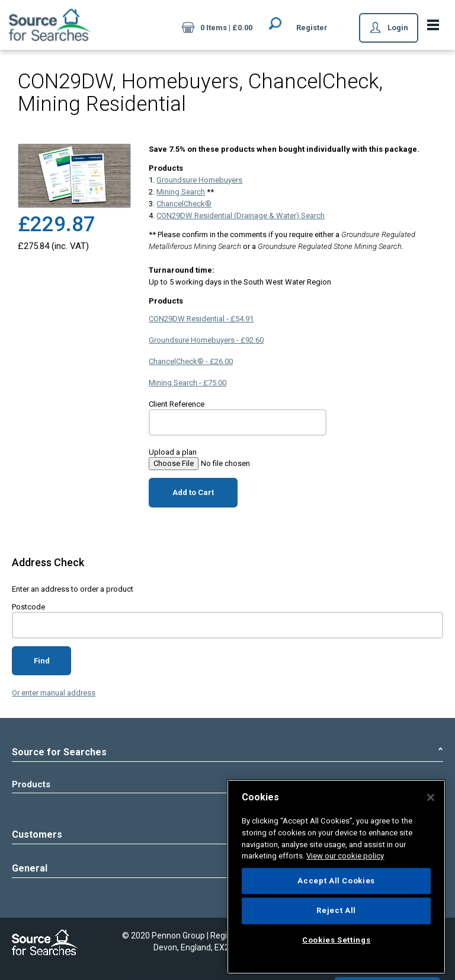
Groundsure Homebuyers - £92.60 (206, 340)
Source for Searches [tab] (227, 752)
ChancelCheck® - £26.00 (191, 361)
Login (389, 29)
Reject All (336, 910)
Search (275, 23)
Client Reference (177, 404)
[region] (336, 877)
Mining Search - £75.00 (188, 383)
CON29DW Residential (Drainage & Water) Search (241, 216)
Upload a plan (173, 452)
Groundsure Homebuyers (199, 180)
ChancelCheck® (184, 204)
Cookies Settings (337, 940)
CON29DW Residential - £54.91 (201, 319)
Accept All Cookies (336, 881)
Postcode (28, 607)
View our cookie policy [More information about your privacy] (345, 856)
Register (312, 28)
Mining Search (181, 192)
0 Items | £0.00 (217, 29)
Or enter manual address (54, 693)
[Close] (431, 797)
